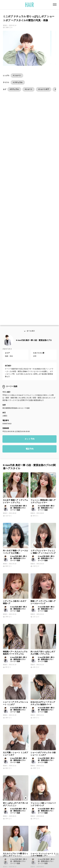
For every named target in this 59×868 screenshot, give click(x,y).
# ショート (17, 75)
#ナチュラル (14, 89)
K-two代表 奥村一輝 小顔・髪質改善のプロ (34, 215)
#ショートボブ (44, 89)
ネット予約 (30, 313)
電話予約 (30, 323)
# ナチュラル (18, 82)
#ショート (29, 89)
